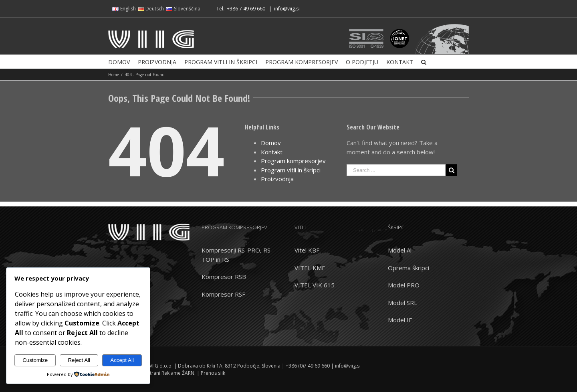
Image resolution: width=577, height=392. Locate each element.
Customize (35, 360)
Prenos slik (213, 373)
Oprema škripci (409, 268)
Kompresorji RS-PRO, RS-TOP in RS (237, 255)
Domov (271, 143)
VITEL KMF (310, 268)
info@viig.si (287, 9)
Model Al (400, 250)
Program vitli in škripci (291, 170)
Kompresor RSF (223, 294)
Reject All (79, 360)
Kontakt (272, 152)
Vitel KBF (307, 250)
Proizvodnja (277, 179)
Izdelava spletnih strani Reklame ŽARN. (152, 373)
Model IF (400, 320)
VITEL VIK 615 (315, 285)
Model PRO (404, 285)
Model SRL (402, 303)
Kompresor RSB (224, 277)
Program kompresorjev (293, 161)
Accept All (122, 360)
